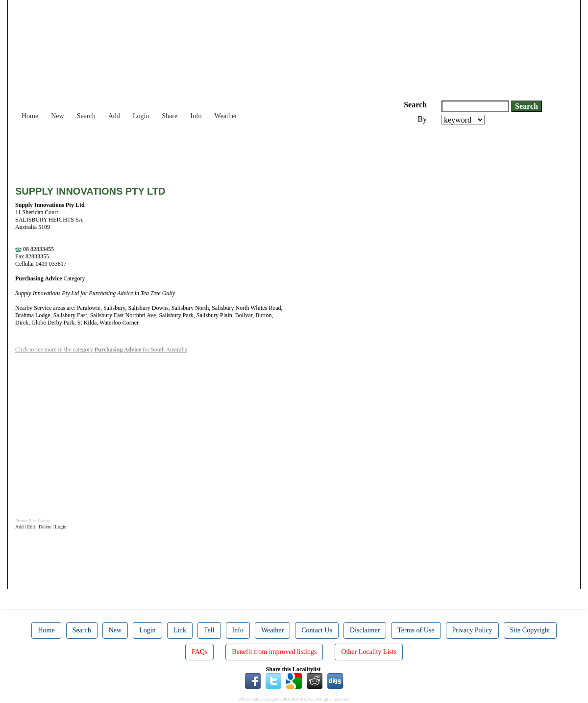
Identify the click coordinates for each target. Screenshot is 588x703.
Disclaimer (365, 630)
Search (86, 116)
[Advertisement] (194, 152)
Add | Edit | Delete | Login (41, 527)
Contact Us (317, 630)
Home (30, 116)
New (57, 116)
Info (196, 116)
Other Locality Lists (369, 652)
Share (170, 116)
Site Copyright (530, 630)
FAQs (199, 652)
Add (114, 116)
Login (141, 116)
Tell (209, 630)
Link (180, 630)
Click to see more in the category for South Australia (101, 350)
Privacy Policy (472, 630)
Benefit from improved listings (274, 652)
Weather (226, 116)
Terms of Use (416, 630)
